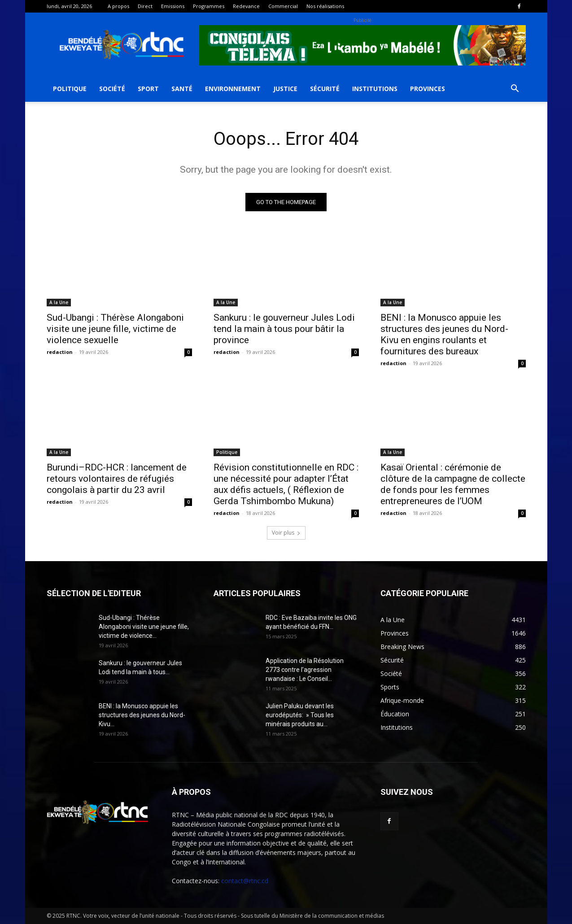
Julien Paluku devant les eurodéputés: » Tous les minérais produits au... (300, 715)
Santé (182, 89)
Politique (70, 89)
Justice (285, 89)
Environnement (233, 89)
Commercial (283, 6)
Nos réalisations (325, 6)
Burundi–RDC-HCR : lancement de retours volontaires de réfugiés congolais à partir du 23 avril (117, 479)
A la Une (59, 302)
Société (112, 89)
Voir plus (286, 533)
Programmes (209, 6)
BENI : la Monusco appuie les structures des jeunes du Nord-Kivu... (142, 715)
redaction (60, 352)
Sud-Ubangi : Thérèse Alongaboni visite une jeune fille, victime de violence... (144, 627)
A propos (118, 6)
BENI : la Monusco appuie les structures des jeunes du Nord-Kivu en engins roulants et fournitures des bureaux (444, 334)
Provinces (428, 89)
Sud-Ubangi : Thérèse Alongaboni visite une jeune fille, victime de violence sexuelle (115, 329)
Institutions (375, 89)
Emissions (173, 6)
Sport (148, 89)
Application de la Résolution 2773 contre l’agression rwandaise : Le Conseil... (305, 670)
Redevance (246, 6)
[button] (515, 89)
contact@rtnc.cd (245, 881)
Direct (145, 6)
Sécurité (325, 89)
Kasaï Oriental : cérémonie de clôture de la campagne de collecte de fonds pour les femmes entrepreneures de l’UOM (453, 484)
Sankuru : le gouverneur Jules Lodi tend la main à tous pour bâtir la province (284, 329)
